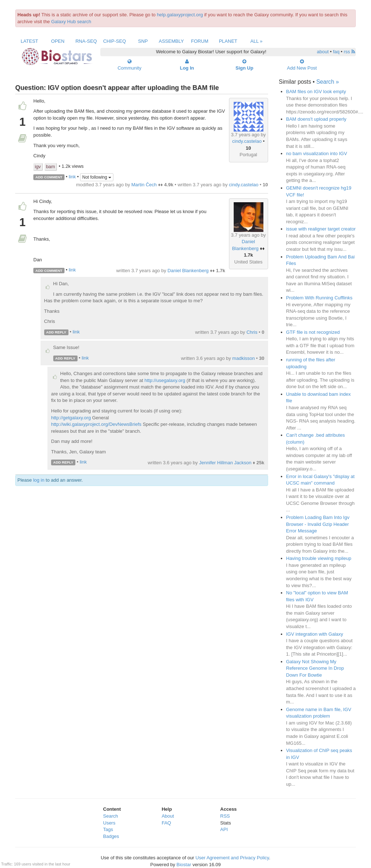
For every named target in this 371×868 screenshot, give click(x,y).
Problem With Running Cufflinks (319, 298)
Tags (108, 829)
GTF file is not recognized (313, 332)
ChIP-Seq (115, 41)
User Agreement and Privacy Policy (232, 858)
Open (58, 41)
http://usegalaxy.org (165, 380)
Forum (200, 41)
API (224, 829)
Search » (328, 82)
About (168, 816)
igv (38, 167)
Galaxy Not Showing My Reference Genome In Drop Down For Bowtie (315, 668)
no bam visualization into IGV (317, 153)
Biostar (184, 865)
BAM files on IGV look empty (316, 92)
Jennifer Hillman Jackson (225, 463)
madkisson (243, 358)
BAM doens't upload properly (316, 119)
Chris (252, 332)
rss (349, 52)
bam (51, 167)
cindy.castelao (247, 141)
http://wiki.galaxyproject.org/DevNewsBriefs (96, 424)
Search (111, 816)
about (323, 52)
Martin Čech (144, 185)
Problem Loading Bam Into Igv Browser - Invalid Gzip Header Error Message (318, 524)
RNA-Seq (86, 41)
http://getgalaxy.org (71, 418)
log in (39, 480)
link (72, 177)
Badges (111, 836)
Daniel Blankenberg (188, 271)
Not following (97, 177)
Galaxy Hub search (71, 22)
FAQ (166, 823)
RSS (225, 816)
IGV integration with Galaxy (315, 634)
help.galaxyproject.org (180, 15)
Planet (228, 41)
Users (109, 823)
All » (257, 41)
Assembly (171, 41)
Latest (29, 41)
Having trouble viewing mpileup (319, 558)
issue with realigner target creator (321, 229)
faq (336, 52)
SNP (143, 41)
